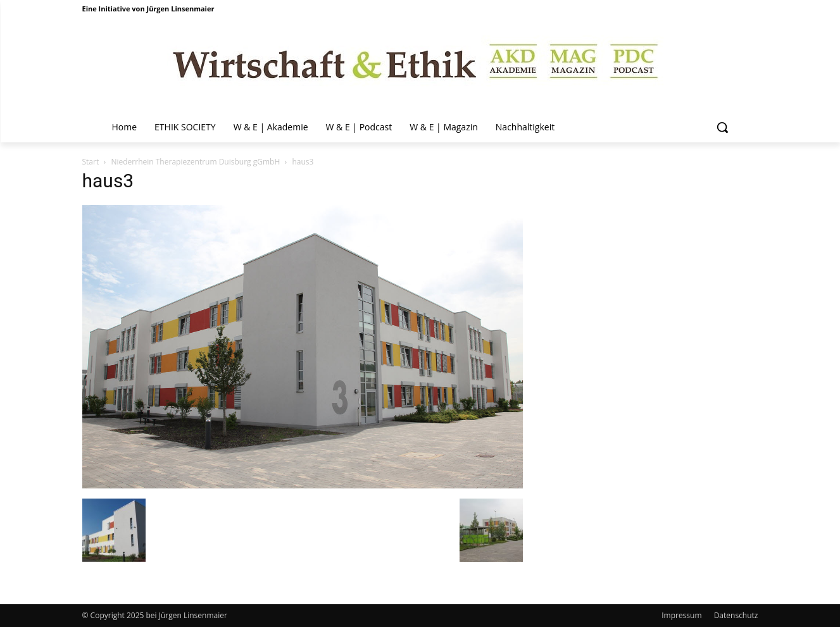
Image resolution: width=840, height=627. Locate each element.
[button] (722, 127)
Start (91, 162)
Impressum (681, 615)
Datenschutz (736, 615)
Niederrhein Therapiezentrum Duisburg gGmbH (195, 162)
